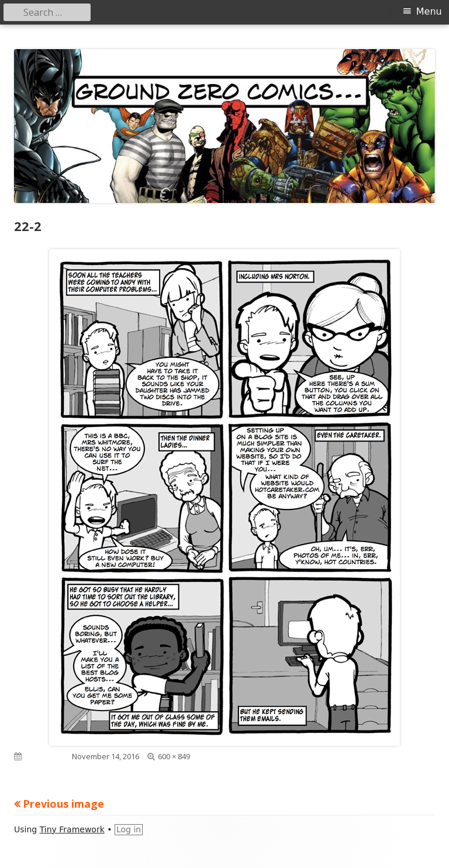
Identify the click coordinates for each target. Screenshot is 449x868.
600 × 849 (174, 756)
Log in (129, 829)
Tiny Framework (72, 829)
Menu (429, 11)
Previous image (63, 804)
